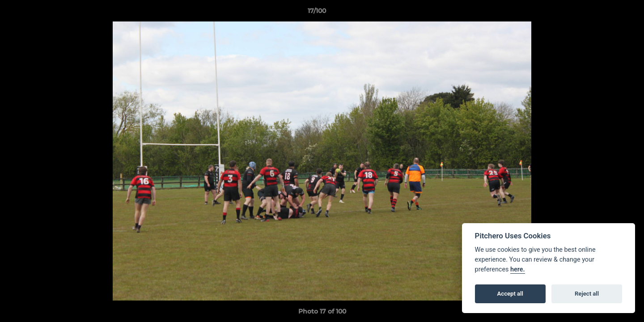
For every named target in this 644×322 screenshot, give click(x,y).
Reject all (587, 294)
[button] (606, 13)
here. (518, 269)
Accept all (510, 294)
